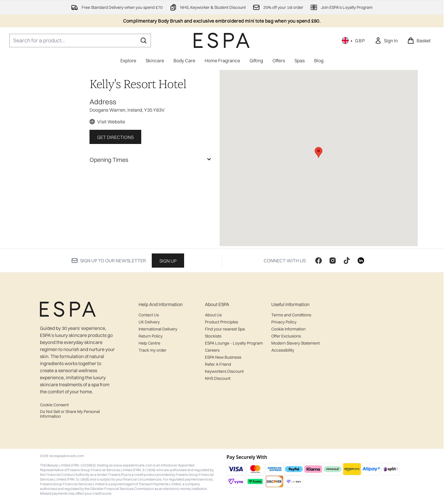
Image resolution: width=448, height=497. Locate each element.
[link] (386, 41)
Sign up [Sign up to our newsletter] (168, 261)
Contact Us (149, 315)
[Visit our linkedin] (361, 261)
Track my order (153, 350)
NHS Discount (218, 378)
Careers (212, 350)
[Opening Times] (151, 160)
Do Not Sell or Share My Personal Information (70, 414)
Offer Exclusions (286, 336)
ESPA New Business (223, 357)
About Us (213, 315)
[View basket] (419, 41)
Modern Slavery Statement (295, 343)
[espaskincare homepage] (222, 40)
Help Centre (149, 343)
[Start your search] (80, 41)
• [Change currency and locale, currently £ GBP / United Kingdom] (353, 41)
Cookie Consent (54, 405)
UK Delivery (149, 322)
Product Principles (222, 322)
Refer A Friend (218, 364)
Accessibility (283, 350)
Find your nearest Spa (225, 329)
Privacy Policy (284, 322)
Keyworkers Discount (224, 371)
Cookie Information (288, 329)
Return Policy (151, 336)
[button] (319, 152)
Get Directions (115, 137)
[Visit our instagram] (333, 261)
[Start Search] (144, 41)
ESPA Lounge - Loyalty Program (234, 343)
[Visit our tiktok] (347, 261)
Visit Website (111, 122)
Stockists (213, 336)
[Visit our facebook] (319, 261)
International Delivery (158, 329)
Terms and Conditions (291, 315)
